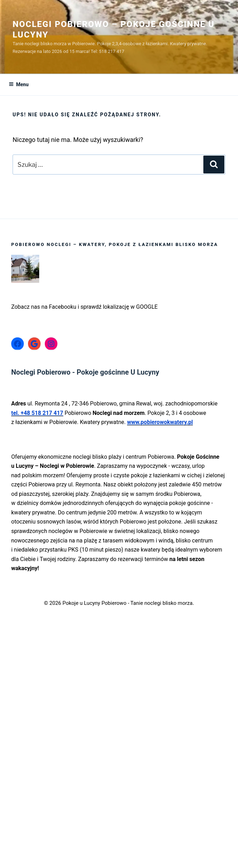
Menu (19, 84)
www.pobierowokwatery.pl (160, 422)
